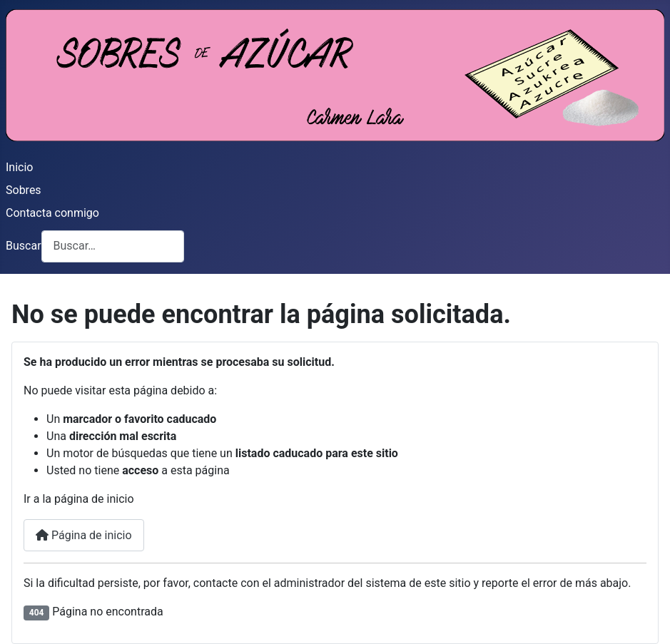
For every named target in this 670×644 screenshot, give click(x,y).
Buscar (24, 246)
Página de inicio (84, 535)
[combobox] (113, 246)
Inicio (19, 167)
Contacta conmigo (52, 213)
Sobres (24, 190)
